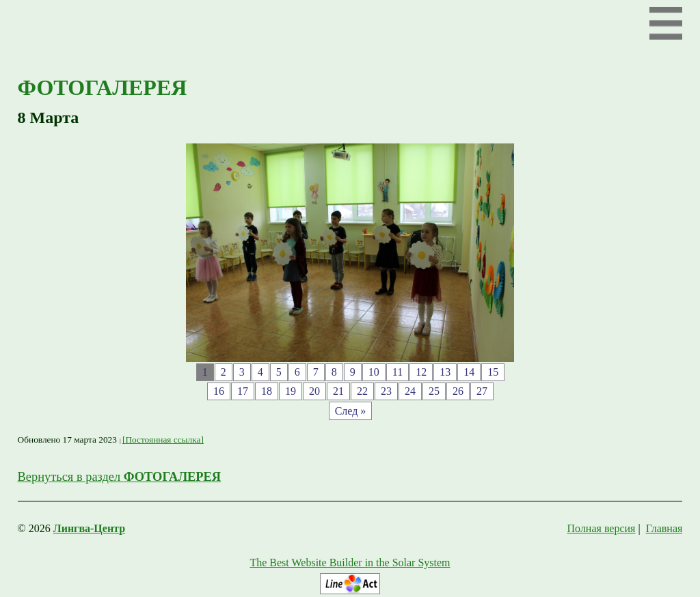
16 (219, 391)
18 (267, 391)
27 (482, 391)
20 (314, 391)
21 (338, 391)
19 (291, 391)
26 (458, 391)
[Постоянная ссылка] (163, 440)
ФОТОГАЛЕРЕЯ (103, 87)
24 (410, 391)
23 (386, 391)
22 (362, 391)
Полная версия (602, 528)
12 (421, 372)
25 (434, 391)
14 (469, 372)
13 (445, 372)
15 (493, 372)
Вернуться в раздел (120, 477)
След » (351, 411)
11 (398, 372)
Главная (664, 528)
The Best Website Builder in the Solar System (350, 563)
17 (243, 391)
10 (374, 372)
